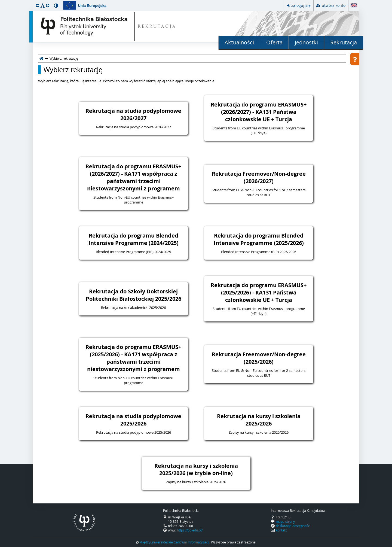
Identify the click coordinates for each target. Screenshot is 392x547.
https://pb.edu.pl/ (190, 530)
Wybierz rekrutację (73, 70)
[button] (38, 5)
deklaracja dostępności (293, 526)
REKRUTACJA (157, 27)
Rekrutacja (344, 42)
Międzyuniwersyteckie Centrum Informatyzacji (174, 542)
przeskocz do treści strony (1, 1)
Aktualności (239, 42)
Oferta (274, 42)
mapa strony (285, 521)
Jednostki (306, 42)
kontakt (281, 530)
